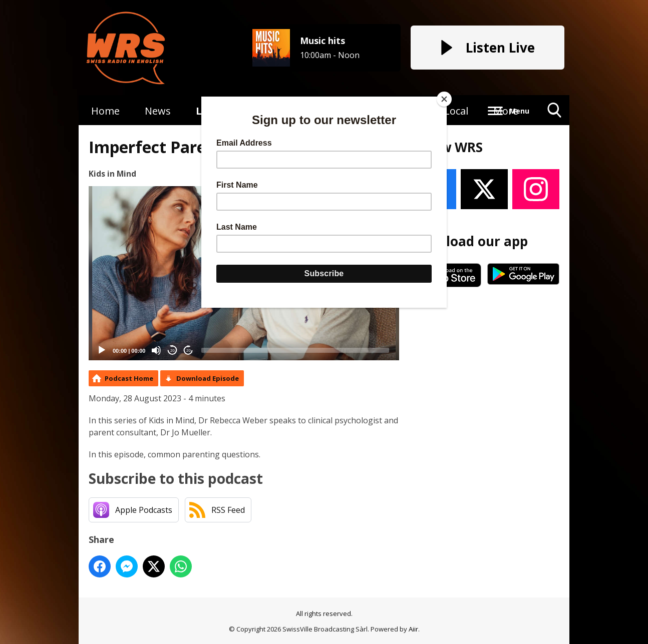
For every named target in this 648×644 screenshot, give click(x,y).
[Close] (444, 99)
